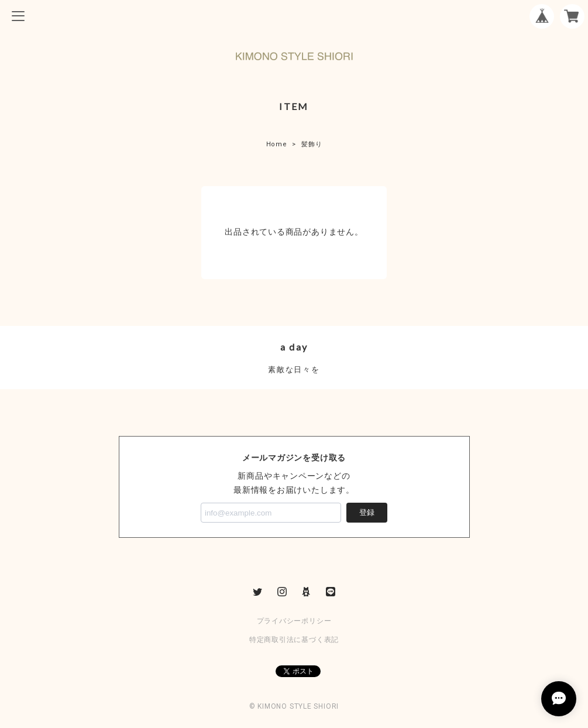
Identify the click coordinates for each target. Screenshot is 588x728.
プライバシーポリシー (294, 621)
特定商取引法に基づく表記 (294, 640)
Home (277, 144)
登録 (367, 512)
